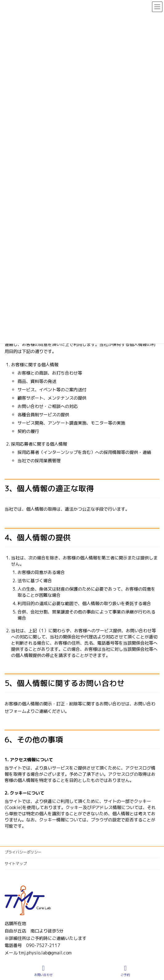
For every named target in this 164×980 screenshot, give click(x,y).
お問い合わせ (43, 971)
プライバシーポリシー (23, 852)
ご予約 (125, 971)
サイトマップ (16, 864)
